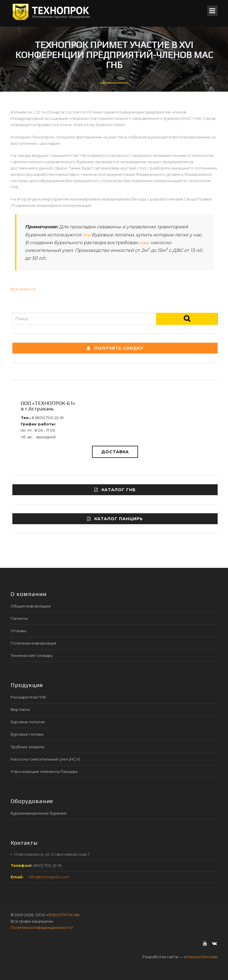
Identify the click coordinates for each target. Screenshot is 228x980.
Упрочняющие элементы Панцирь (44, 771)
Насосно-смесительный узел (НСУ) (45, 759)
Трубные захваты (27, 747)
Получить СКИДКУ (115, 348)
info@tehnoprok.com (49, 877)
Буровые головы (27, 734)
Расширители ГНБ (28, 697)
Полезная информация (33, 643)
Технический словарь (32, 655)
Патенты (19, 618)
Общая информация (31, 606)
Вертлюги (20, 709)
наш (144, 243)
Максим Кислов (201, 957)
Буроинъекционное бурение (39, 813)
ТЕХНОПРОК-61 (63, 915)
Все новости (23, 289)
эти (87, 235)
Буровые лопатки (28, 722)
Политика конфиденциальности (42, 927)
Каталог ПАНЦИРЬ (115, 519)
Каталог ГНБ (115, 490)
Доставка (115, 452)
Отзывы (18, 631)
